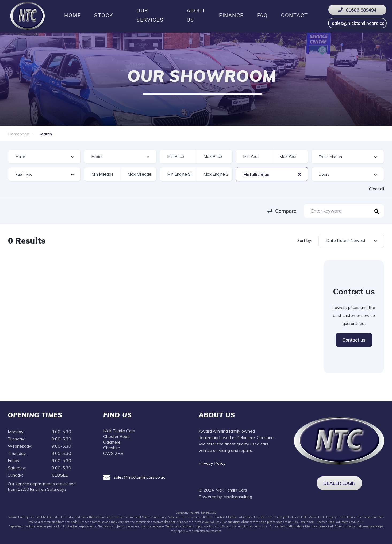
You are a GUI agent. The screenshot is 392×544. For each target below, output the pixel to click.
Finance (231, 15)
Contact (295, 15)
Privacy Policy (213, 463)
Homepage (19, 134)
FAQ (262, 15)
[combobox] (44, 156)
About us (196, 15)
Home (72, 15)
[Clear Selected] (299, 174)
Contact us (354, 340)
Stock (104, 15)
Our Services (150, 15)
